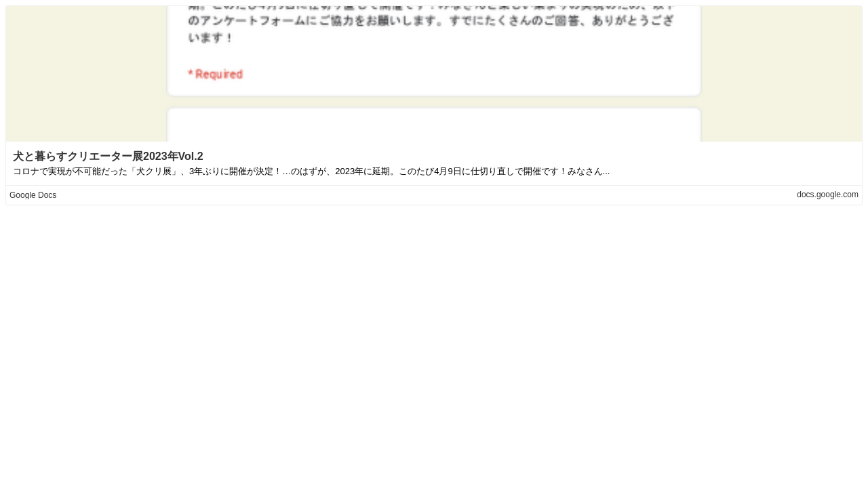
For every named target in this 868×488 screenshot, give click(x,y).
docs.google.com (828, 195)
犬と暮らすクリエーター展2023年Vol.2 (108, 156)
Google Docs (33, 195)
